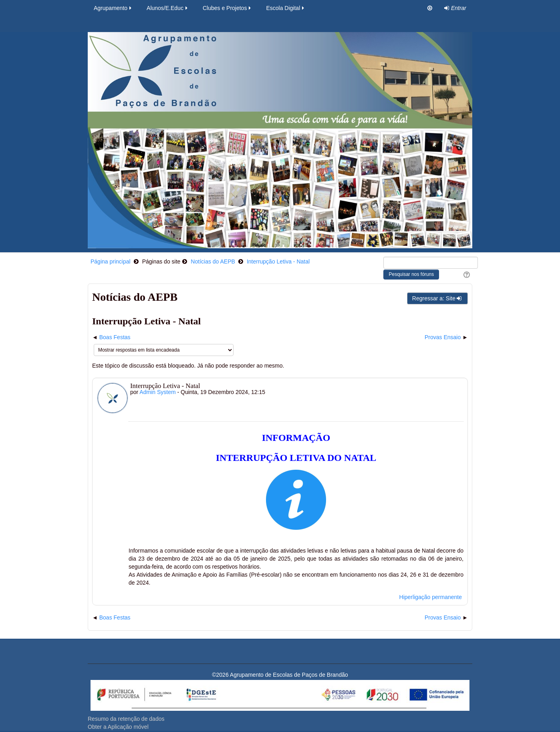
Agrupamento (113, 8)
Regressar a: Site (437, 298)
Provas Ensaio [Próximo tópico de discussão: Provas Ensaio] (443, 337)
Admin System (157, 392)
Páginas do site (161, 261)
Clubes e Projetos (228, 8)
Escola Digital (286, 8)
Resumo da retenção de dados (126, 719)
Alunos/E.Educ (168, 8)
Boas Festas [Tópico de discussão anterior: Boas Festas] (115, 337)
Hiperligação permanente (431, 597)
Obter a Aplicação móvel (118, 727)
